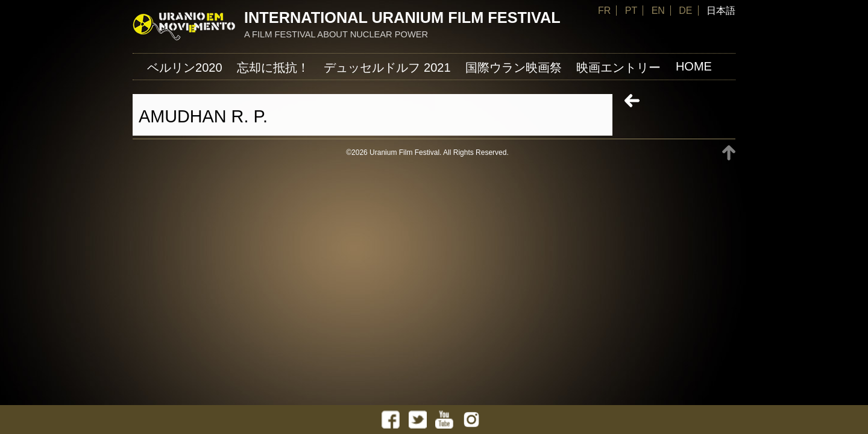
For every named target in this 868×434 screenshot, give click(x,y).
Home (694, 66)
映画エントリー (618, 68)
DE (685, 11)
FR (604, 11)
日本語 (721, 11)
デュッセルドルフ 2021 (387, 68)
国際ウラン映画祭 (514, 68)
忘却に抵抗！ (273, 68)
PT (631, 11)
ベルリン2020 (185, 68)
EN (658, 11)
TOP (729, 153)
